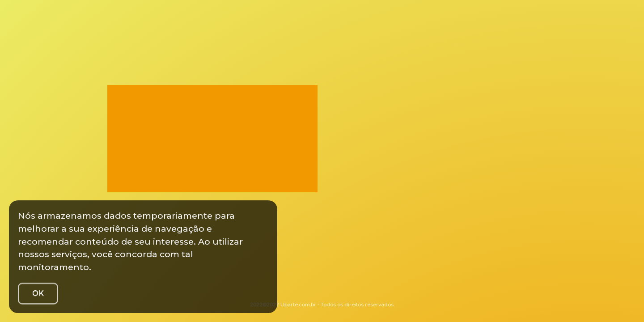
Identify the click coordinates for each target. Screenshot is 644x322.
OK (38, 293)
